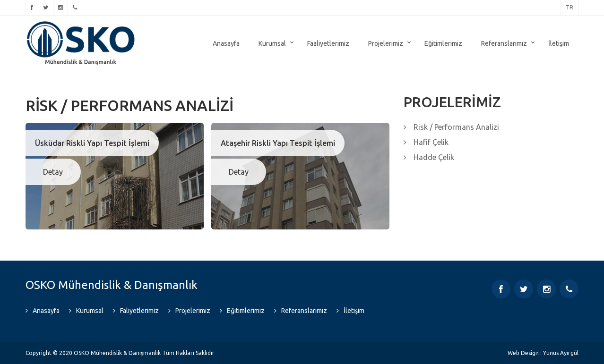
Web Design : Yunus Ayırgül (543, 353)
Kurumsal (272, 43)
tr (569, 7)
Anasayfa (226, 43)
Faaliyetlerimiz (328, 43)
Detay (53, 172)
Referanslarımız (504, 43)
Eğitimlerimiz (443, 43)
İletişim (559, 43)
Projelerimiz (386, 43)
